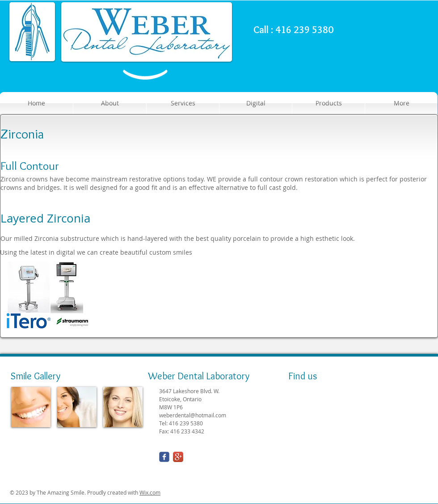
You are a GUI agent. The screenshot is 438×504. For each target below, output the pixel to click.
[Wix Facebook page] (164, 457)
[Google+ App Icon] (178, 457)
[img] (31, 407)
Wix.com (150, 492)
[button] (328, 103)
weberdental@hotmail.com (193, 415)
